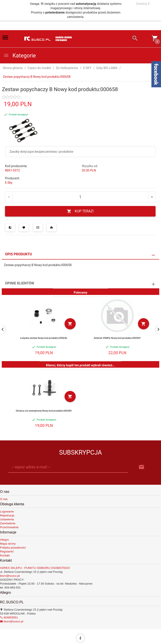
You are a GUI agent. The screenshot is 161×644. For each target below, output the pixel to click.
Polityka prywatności (13, 548)
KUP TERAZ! (80, 211)
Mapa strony (8, 544)
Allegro (4, 540)
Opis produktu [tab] (18, 254)
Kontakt (5, 555)
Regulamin (7, 551)
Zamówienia (8, 523)
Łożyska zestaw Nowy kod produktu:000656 (44, 338)
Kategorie (20, 56)
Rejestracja (7, 515)
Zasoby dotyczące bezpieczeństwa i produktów (41, 152)
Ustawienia (7, 519)
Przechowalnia (9, 527)
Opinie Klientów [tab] (20, 283)
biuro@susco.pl (10, 576)
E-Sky (9, 183)
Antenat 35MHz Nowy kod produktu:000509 (117, 338)
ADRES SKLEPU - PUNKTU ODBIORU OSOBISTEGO (35, 568)
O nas (4, 499)
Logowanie (7, 512)
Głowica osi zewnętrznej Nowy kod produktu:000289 (44, 411)
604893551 (9, 617)
